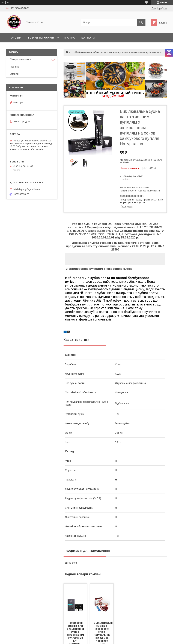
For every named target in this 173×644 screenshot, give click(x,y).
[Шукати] (141, 22)
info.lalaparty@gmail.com (26, 189)
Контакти (88, 38)
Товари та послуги (41, 38)
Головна (15, 38)
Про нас (69, 38)
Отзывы (14, 74)
